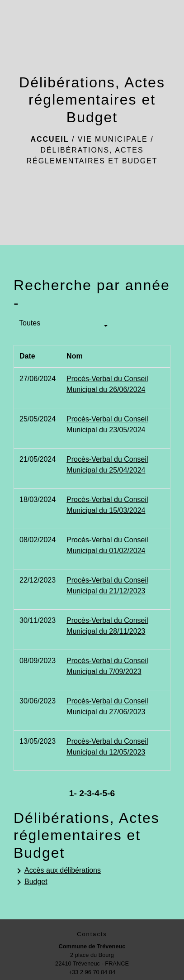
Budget (31, 882)
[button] (63, 326)
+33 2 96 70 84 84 (92, 972)
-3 (88, 793)
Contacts (92, 934)
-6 (111, 793)
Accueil (50, 139)
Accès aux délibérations (57, 871)
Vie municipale (113, 139)
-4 (96, 793)
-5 (103, 793)
